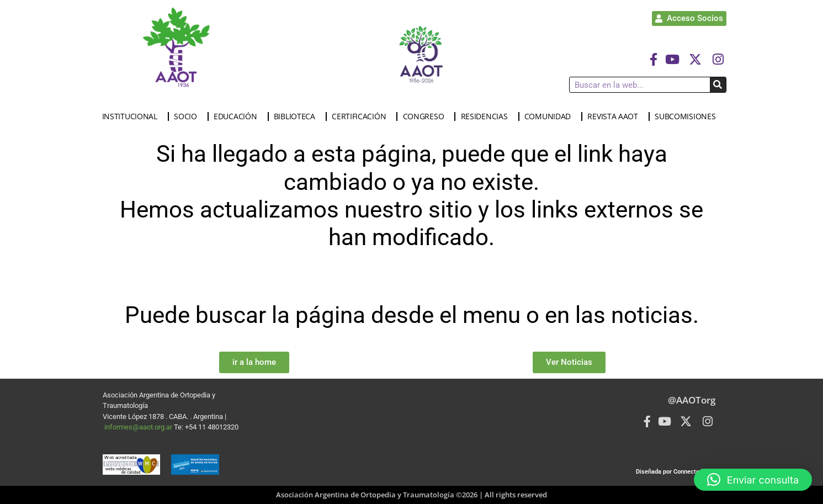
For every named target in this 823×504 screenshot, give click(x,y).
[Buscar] (718, 85)
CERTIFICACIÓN (362, 116)
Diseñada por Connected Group (678, 472)
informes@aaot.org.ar (139, 427)
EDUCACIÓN (238, 116)
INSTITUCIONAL (132, 116)
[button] (753, 480)
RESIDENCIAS (487, 116)
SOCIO (188, 116)
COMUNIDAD (550, 116)
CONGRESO (426, 116)
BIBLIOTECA (297, 116)
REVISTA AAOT (615, 116)
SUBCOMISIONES (688, 116)
